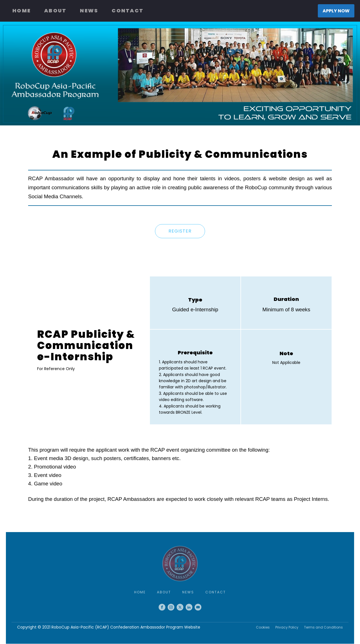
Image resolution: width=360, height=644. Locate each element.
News (89, 11)
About (55, 11)
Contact (128, 11)
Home (22, 11)
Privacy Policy (287, 627)
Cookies (263, 627)
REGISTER (180, 231)
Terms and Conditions (323, 627)
